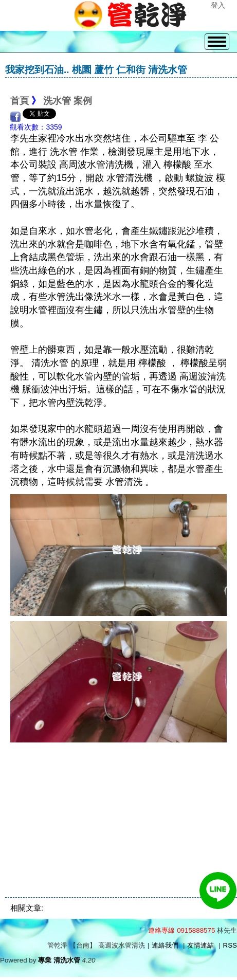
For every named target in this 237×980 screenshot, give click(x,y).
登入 (218, 5)
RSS (230, 945)
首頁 (20, 101)
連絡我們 (165, 945)
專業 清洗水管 (59, 960)
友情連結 (200, 945)
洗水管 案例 (68, 101)
